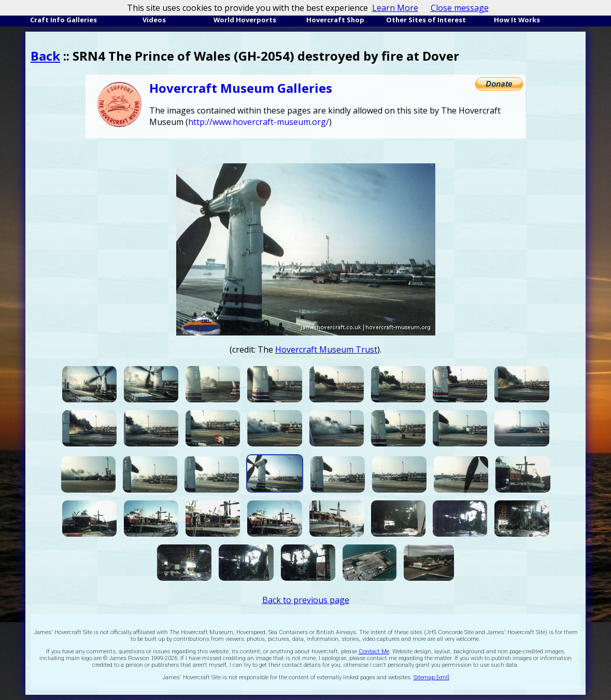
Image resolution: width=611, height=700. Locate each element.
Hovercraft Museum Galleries (241, 88)
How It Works (517, 20)
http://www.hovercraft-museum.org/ (259, 122)
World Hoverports (245, 20)
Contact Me (374, 652)
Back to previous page (306, 600)
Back (45, 56)
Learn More (395, 8)
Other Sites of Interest (426, 20)
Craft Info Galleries (63, 20)
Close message (460, 8)
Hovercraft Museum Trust (326, 349)
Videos (154, 20)
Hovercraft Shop (335, 20)
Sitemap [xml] (431, 677)
